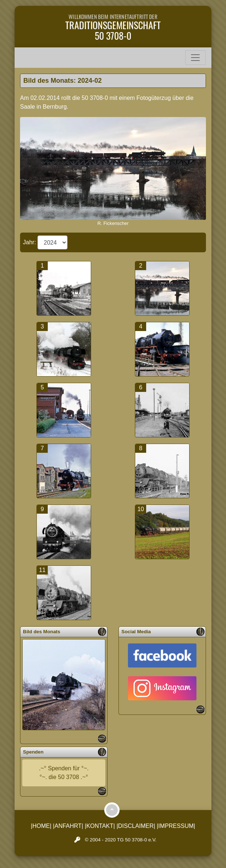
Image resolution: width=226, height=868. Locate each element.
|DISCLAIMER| (136, 826)
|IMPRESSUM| (176, 826)
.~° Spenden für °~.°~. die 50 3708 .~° (64, 773)
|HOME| (41, 826)
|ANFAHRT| (68, 826)
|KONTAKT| (100, 826)
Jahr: (30, 242)
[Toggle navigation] (195, 58)
